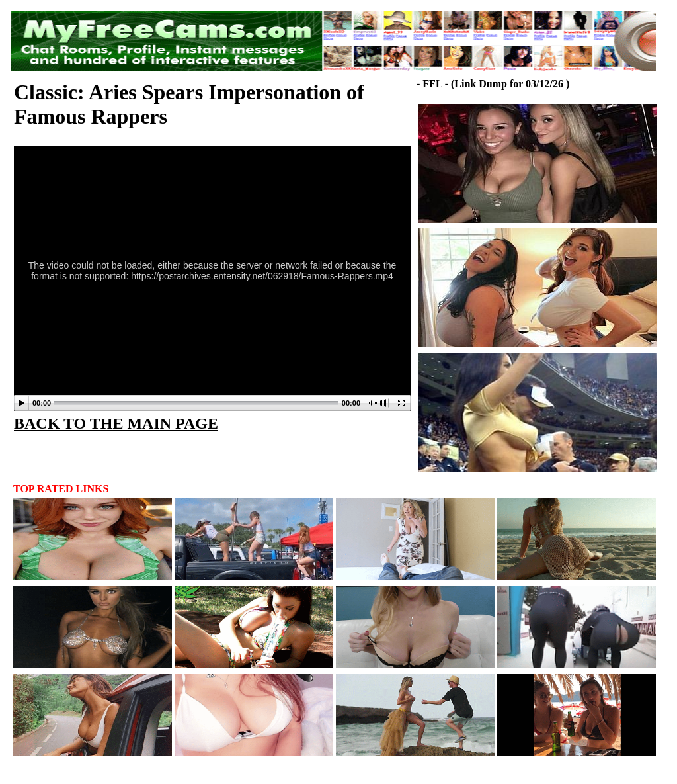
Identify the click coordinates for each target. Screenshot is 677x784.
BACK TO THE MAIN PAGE (116, 423)
